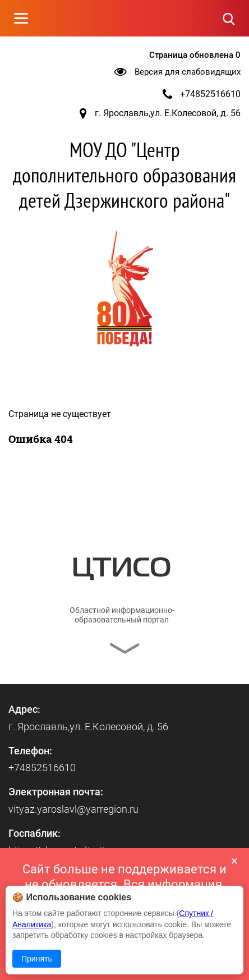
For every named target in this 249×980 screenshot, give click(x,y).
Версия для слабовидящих (188, 72)
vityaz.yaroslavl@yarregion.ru (73, 809)
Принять (37, 959)
